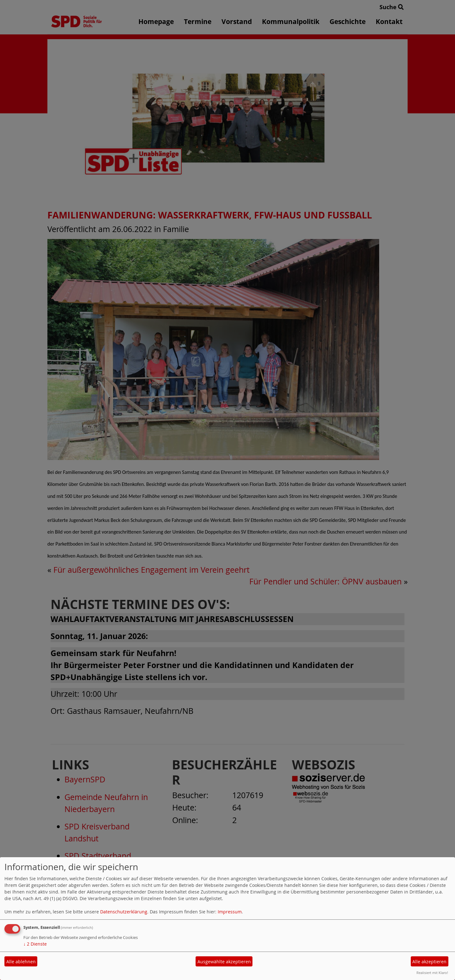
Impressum (230, 912)
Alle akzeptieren (429, 962)
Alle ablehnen (21, 962)
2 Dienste (35, 944)
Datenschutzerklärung (124, 912)
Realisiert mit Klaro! (432, 973)
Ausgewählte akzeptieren (224, 962)
